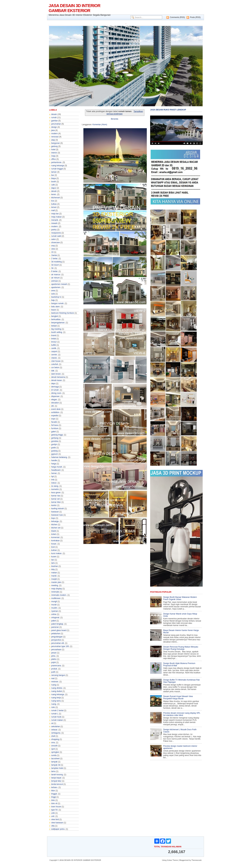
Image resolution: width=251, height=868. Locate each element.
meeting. (55, 585)
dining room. (57, 393)
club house (56, 361)
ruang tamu (56, 701)
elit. (53, 406)
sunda (54, 755)
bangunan (55, 143)
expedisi (55, 416)
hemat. (54, 473)
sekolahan (56, 726)
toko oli (54, 803)
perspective (56, 640)
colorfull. (55, 364)
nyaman (55, 611)
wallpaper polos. (58, 829)
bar (53, 175)
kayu (53, 518)
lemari (54, 207)
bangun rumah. (58, 303)
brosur (54, 342)
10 (52, 252)
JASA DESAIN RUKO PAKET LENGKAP (168, 110)
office (53, 159)
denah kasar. (57, 380)
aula (53, 294)
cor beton (55, 367)
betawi (54, 326)
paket (54, 621)
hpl (53, 476)
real (53, 678)
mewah (54, 223)
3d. (53, 268)
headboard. (56, 470)
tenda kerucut (57, 784)
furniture (55, 428)
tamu (53, 771)
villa (53, 826)
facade (54, 422)
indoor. (54, 483)
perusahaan (56, 650)
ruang (54, 685)
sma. (53, 743)
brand (54, 335)
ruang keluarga (58, 166)
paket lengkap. (57, 624)
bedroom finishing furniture (63, 313)
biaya (54, 178)
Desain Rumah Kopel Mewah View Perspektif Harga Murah (178, 697)
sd (52, 723)
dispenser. (56, 396)
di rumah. (55, 390)
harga (54, 464)
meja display (57, 589)
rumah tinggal (57, 169)
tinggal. (54, 794)
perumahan (56, 124)
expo (53, 419)
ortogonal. (55, 618)
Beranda (115, 119)
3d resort (55, 265)
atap (53, 140)
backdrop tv (56, 297)
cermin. (54, 355)
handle (54, 460)
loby (53, 569)
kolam (54, 534)
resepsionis (56, 233)
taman (54, 172)
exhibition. (56, 412)
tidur (53, 791)
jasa (53, 130)
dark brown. (56, 374)
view (53, 249)
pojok (54, 662)
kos (53, 201)
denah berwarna (58, 377)
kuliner (54, 550)
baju (53, 300)
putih (53, 672)
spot (53, 749)
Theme (175, 860)
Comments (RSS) (177, 17)
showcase (55, 242)
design (54, 127)
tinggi (54, 797)
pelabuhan (56, 634)
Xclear (169, 860)
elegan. (54, 400)
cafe (53, 185)
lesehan (55, 566)
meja (53, 156)
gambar (55, 121)
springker (55, 752)
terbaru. (55, 787)
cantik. (54, 348)
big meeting (56, 329)
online (54, 614)
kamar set (55, 499)
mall (53, 210)
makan (54, 573)
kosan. (54, 544)
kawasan (55, 512)
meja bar (55, 214)
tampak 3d (56, 765)
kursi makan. (57, 553)
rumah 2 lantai (57, 710)
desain (54, 114)
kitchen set (56, 528)
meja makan (56, 217)
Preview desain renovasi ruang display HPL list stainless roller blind (182, 714)
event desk (56, 409)
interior (54, 153)
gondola (55, 441)
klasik (54, 531)
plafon (54, 659)
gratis (54, 448)
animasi (55, 281)
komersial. (56, 537)
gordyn (54, 444)
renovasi (55, 137)
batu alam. (56, 307)
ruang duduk (57, 691)
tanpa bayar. (57, 778)
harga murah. (57, 467)
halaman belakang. (59, 457)
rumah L (55, 714)
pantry (54, 230)
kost (53, 547)
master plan (56, 582)
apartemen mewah (59, 284)
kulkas (54, 204)
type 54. (55, 810)
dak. (53, 371)
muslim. (55, 608)
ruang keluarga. (58, 694)
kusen (54, 557)
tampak (54, 762)
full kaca (55, 425)
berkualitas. (56, 319)
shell (53, 736)
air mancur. (56, 275)
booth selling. (57, 332)
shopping (55, 739)
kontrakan (55, 541)
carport (54, 351)
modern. (55, 226)
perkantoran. (57, 162)
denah (54, 191)
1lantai (54, 255)
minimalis (55, 592)
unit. (53, 816)
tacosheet (55, 759)
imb (53, 480)
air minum (55, 278)
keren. (54, 194)
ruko (53, 707)
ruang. (54, 704)
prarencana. (56, 666)
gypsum (55, 454)
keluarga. (55, 521)
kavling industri (58, 509)
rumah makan (57, 720)
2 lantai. (55, 259)
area (53, 291)
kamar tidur (56, 502)
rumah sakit (56, 236)
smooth (54, 746)
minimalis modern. (59, 595)
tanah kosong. (57, 775)
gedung (54, 146)
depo (53, 384)
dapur (54, 188)
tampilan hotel (57, 768)
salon (54, 239)
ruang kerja (56, 698)
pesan (54, 653)
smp (53, 246)
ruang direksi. (57, 688)
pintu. (54, 656)
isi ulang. (55, 486)
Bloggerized (184, 860)
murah (54, 605)
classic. (54, 358)
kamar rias (56, 496)
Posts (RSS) (195, 17)
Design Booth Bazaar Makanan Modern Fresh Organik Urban (180, 598)
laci (53, 560)
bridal (54, 339)
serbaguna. (56, 733)
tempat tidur (56, 781)
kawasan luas (57, 515)
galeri (54, 432)
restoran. (55, 682)
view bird (55, 819)
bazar (54, 310)
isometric (55, 489)
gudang (54, 451)
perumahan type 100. (60, 646)
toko (53, 800)
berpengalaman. (58, 323)
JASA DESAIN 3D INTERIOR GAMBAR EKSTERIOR (75, 8)
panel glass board (59, 630)
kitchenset (56, 198)
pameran (55, 627)
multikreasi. (56, 598)
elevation (55, 403)
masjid (54, 579)
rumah (54, 117)
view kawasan (57, 823)
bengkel (55, 316)
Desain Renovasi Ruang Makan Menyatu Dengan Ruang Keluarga (181, 648)
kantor (54, 505)
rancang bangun (58, 675)
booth (54, 182)
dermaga (55, 387)
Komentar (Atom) (100, 125)
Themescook (196, 860)
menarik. (55, 220)
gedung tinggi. (57, 435)
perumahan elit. (58, 643)
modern (55, 134)
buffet (54, 345)
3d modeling (56, 262)
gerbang (55, 438)
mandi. (54, 576)
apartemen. (56, 287)
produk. (54, 669)
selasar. (55, 730)
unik (53, 813)
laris (53, 563)
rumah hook (56, 717)
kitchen (54, 525)
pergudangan (57, 637)
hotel (53, 150)
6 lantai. (55, 271)
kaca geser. (56, 492)
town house (56, 807)
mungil (54, 601)
